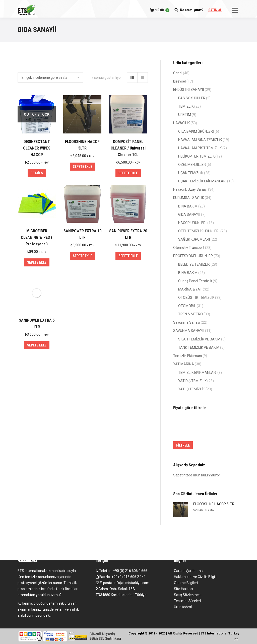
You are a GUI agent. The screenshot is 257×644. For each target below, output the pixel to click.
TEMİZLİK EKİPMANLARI (197, 373)
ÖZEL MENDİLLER (192, 165)
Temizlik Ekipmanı (187, 356)
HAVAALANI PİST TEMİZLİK (200, 148)
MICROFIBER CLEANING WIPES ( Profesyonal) (37, 237)
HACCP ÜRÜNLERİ (192, 223)
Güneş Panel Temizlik (195, 281)
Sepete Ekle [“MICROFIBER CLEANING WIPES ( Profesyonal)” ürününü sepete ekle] (37, 262)
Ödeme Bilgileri (186, 583)
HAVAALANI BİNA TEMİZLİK (200, 140)
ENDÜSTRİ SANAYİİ (189, 90)
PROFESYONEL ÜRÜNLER (193, 256)
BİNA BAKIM (188, 206)
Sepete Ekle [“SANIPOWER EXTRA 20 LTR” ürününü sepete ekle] (128, 256)
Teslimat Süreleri (187, 601)
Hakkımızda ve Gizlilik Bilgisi (196, 577)
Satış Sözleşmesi (188, 595)
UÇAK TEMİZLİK (191, 173)
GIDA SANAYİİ (189, 214)
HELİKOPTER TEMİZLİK (196, 156)
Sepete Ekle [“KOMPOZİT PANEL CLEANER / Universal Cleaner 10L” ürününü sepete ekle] (128, 173)
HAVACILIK (181, 123)
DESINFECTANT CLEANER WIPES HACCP (37, 148)
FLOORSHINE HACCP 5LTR (82, 145)
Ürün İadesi (183, 607)
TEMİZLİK (186, 106)
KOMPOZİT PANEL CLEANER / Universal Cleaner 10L (128, 148)
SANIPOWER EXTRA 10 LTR (82, 234)
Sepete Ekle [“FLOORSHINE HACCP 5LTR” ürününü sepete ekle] (82, 167)
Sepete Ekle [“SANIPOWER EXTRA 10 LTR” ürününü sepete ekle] (82, 256)
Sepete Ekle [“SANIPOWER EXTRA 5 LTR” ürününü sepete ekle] (37, 345)
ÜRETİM (185, 115)
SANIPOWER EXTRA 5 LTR (37, 324)
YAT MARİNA (184, 364)
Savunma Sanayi (187, 322)
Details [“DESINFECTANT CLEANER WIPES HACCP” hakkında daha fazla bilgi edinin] (37, 173)
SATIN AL (215, 10)
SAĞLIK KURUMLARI (194, 239)
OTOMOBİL (187, 306)
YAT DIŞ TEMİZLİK (192, 381)
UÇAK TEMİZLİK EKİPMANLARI (202, 181)
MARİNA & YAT (190, 289)
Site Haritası (183, 589)
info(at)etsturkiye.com (132, 583)
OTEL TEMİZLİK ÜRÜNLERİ (199, 231)
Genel (178, 73)
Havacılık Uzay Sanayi (190, 189)
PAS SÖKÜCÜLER (192, 98)
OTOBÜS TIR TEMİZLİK (196, 298)
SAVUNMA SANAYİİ (189, 331)
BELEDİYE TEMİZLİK (194, 264)
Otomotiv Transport (189, 248)
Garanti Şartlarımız (189, 571)
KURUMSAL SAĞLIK (189, 198)
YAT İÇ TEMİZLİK (191, 389)
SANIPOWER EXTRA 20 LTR (128, 234)
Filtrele (183, 445)
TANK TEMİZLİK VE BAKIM (199, 347)
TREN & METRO (190, 314)
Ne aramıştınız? (192, 10)
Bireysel (179, 81)
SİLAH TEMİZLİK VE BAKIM (199, 339)
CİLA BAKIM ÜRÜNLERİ (196, 131)
